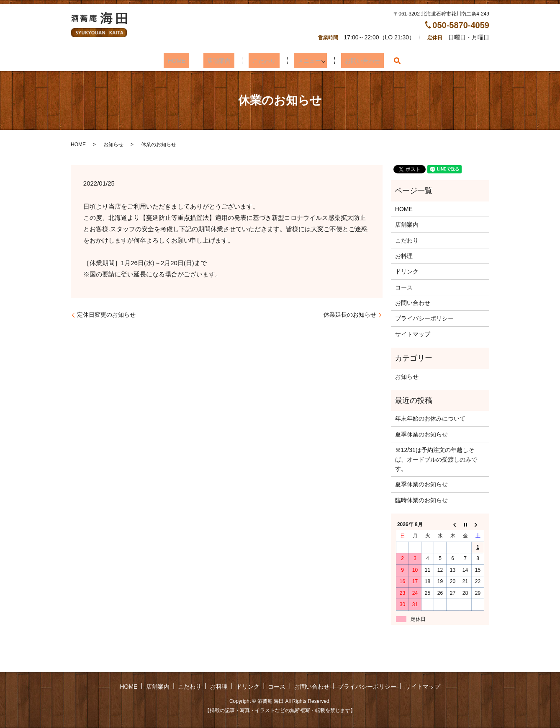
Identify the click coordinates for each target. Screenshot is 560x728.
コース (404, 287)
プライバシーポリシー (424, 318)
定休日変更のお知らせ (106, 315)
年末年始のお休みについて (430, 418)
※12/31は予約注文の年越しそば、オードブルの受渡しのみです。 (436, 459)
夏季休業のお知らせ (421, 434)
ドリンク (407, 271)
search (384, 61)
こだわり (261, 61)
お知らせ (113, 145)
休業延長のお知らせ (350, 315)
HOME (186, 61)
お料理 (404, 256)
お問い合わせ (352, 61)
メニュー (301, 61)
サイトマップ (413, 334)
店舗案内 (222, 61)
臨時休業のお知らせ (421, 500)
